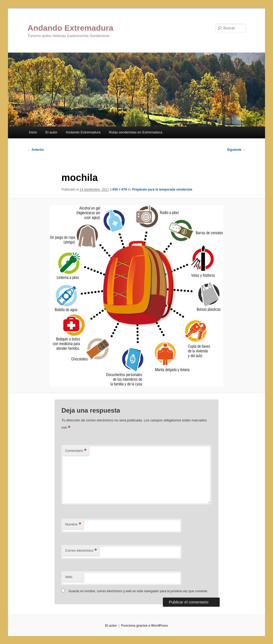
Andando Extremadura (70, 28)
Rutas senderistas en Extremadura (135, 132)
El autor (51, 132)
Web (69, 577)
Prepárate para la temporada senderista (162, 189)
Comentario (76, 451)
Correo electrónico (81, 551)
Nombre (73, 525)
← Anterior (36, 150)
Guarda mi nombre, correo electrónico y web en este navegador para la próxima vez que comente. (138, 591)
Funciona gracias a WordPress (144, 626)
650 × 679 (120, 189)
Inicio (33, 132)
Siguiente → (236, 150)
